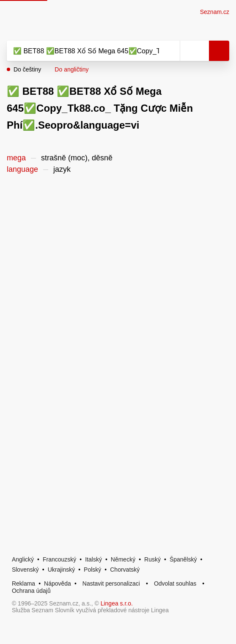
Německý (123, 559)
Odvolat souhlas (175, 583)
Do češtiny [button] (27, 69)
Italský (93, 559)
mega (16, 158)
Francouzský (59, 559)
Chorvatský (125, 570)
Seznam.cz (215, 12)
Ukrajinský (62, 570)
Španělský (183, 559)
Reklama (23, 583)
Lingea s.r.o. (117, 603)
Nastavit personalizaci (111, 583)
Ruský (152, 559)
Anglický (23, 559)
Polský (92, 570)
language (22, 169)
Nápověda (58, 583)
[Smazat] (170, 51)
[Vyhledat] (84, 51)
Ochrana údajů (31, 591)
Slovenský (25, 570)
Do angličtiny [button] (71, 69)
